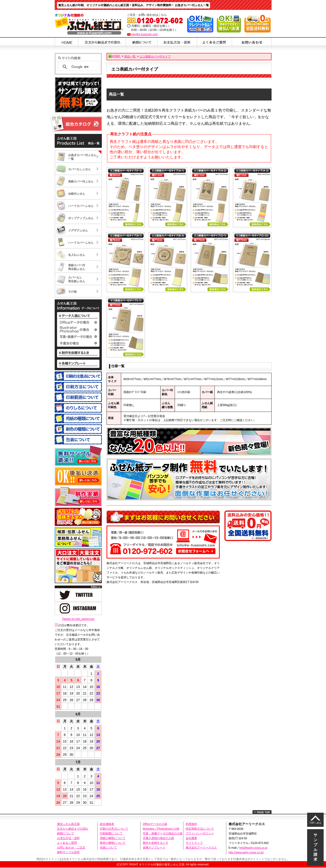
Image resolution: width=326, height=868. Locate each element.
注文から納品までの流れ (73, 829)
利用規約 (191, 824)
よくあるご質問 (67, 843)
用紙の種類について (113, 838)
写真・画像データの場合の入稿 (163, 833)
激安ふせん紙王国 (68, 824)
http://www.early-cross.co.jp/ (246, 852)
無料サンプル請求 (68, 852)
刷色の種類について (113, 843)
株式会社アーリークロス (201, 848)
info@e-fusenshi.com (145, 34)
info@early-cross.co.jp (254, 848)
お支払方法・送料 (68, 838)
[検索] (84, 67)
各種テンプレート (154, 848)
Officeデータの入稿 (155, 824)
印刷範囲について (111, 833)
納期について (66, 833)
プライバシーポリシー (200, 833)
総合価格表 (107, 824)
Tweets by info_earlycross (78, 619)
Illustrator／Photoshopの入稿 (161, 829)
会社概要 (191, 838)
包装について (108, 848)
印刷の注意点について (114, 829)
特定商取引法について (200, 829)
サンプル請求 (315, 847)
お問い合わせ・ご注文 (71, 848)
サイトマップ (194, 843)
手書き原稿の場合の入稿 (158, 838)
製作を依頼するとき (156, 843)
